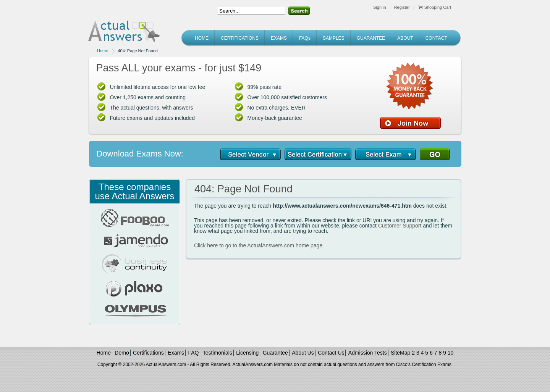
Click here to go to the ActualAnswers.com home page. (259, 245)
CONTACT (436, 38)
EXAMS (279, 38)
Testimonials (218, 353)
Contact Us (331, 353)
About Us (303, 353)
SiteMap (400, 353)
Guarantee (275, 353)
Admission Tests (368, 353)
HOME (202, 38)
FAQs (305, 38)
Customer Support (400, 226)
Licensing (247, 353)
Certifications (148, 353)
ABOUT (405, 38)
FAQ (193, 353)
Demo (122, 353)
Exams (176, 353)
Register (402, 7)
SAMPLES (334, 38)
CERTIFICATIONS (240, 38)
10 (451, 353)
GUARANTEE (371, 38)
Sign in (380, 7)
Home (103, 51)
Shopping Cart (434, 7)
